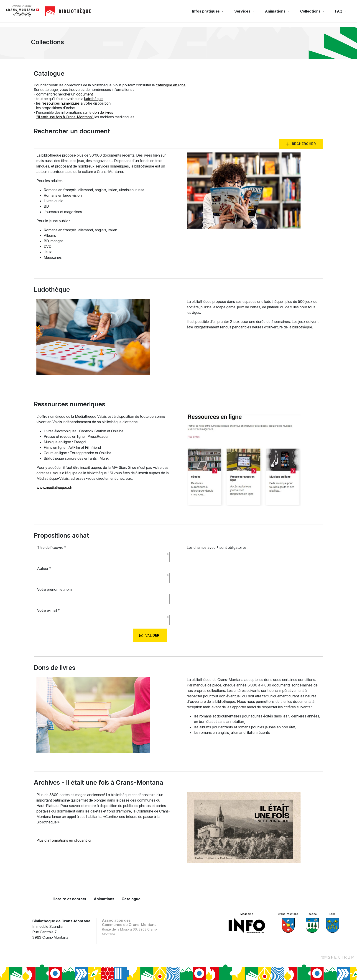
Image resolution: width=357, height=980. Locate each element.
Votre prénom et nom (54, 589)
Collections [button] (311, 11)
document (85, 94)
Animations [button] (276, 11)
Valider (152, 635)
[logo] (23, 11)
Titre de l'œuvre (52, 547)
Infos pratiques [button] (206, 11)
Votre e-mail (48, 610)
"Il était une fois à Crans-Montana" (65, 117)
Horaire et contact (70, 899)
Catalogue (131, 899)
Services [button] (243, 11)
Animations (104, 899)
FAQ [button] (339, 11)
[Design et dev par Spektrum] (337, 957)
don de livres (103, 112)
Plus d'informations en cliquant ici (64, 840)
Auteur (44, 568)
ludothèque (93, 99)
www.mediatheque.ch (54, 487)
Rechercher (304, 144)
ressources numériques (61, 103)
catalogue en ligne (171, 85)
